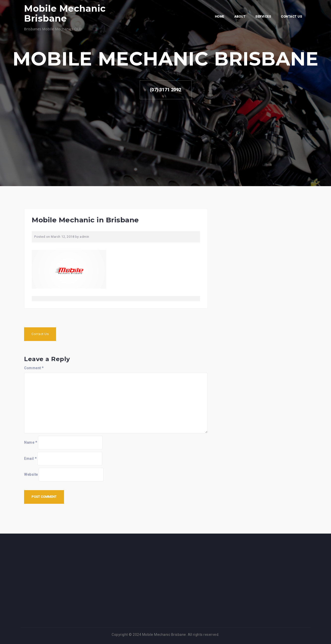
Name (31, 442)
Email (30, 459)
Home (220, 17)
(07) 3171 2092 (166, 90)
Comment (34, 368)
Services (263, 17)
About (240, 17)
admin (84, 237)
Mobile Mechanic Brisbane (65, 13)
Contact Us (291, 17)
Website (31, 475)
